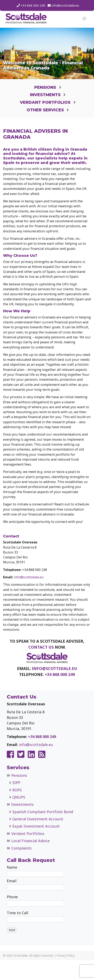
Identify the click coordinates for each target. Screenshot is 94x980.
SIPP (16, 783)
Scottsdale (21, 955)
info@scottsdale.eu (65, 5)
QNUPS (19, 797)
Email (35, 884)
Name (35, 871)
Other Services (45, 110)
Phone (35, 900)
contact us (41, 647)
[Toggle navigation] (84, 19)
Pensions (45, 87)
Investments (45, 95)
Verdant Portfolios (45, 102)
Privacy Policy (66, 955)
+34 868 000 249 (33, 5)
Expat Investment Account (36, 826)
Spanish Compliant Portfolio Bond (43, 812)
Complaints (21, 848)
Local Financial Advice (30, 841)
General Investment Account (38, 819)
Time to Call (35, 916)
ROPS (17, 790)
